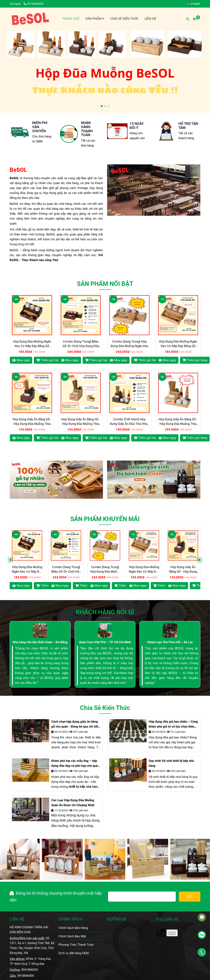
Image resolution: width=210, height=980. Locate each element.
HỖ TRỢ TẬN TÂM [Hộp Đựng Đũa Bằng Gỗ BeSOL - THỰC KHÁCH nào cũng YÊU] (188, 126)
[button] (195, 4)
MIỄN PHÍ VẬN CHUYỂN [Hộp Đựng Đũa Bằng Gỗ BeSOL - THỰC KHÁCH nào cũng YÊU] (40, 127)
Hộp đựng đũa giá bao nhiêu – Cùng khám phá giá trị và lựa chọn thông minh (173, 724)
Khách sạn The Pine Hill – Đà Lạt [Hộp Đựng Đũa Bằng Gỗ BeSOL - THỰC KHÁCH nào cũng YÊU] (170, 642)
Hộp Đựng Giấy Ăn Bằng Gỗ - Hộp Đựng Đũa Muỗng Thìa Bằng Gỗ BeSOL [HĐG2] (81, 422)
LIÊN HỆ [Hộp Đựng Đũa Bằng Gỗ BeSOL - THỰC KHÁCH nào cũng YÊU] (17, 919)
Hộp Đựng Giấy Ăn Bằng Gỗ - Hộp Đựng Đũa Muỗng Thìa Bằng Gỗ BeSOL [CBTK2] (178, 422)
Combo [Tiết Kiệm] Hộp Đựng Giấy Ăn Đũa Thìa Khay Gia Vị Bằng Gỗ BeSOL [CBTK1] (129, 422)
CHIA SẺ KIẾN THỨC (124, 19)
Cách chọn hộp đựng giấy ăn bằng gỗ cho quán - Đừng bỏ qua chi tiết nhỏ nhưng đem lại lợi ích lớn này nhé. (75, 724)
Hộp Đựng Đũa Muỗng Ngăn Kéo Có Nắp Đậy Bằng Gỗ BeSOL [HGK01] (32, 344)
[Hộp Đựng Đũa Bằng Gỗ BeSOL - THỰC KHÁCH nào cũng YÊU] (196, 19)
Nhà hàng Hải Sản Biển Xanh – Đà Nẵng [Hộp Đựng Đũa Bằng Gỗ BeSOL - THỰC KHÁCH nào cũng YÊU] (40, 642)
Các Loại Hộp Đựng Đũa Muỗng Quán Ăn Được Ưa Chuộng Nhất (73, 803)
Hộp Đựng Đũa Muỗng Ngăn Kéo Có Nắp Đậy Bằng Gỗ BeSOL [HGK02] (178, 344)
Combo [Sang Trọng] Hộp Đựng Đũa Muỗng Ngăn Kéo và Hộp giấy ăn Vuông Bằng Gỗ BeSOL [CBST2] (129, 344)
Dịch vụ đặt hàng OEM (74, 953)
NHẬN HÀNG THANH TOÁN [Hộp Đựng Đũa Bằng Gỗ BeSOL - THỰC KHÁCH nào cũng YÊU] (87, 129)
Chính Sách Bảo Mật (72, 936)
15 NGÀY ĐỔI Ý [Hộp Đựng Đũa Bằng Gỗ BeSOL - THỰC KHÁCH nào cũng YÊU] (137, 126)
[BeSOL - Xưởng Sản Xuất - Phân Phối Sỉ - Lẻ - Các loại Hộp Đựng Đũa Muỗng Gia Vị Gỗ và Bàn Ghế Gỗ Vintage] (30, 19)
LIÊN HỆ (150, 19)
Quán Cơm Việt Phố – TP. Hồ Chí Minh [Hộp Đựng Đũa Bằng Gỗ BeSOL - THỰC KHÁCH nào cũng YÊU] (105, 642)
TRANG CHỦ (71, 19)
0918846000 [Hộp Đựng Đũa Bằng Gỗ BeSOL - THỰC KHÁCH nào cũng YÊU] (34, 4)
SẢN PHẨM (95, 19)
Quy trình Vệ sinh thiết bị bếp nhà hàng (171, 763)
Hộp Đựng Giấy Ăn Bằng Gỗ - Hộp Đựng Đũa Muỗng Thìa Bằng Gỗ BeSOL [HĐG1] (32, 422)
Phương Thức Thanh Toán (76, 945)
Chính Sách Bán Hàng (73, 928)
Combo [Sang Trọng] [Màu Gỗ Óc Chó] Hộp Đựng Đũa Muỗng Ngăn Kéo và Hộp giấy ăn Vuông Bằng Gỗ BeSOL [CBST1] (81, 344)
